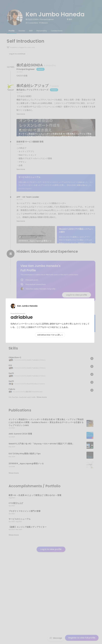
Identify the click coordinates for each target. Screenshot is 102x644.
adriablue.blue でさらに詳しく (50, 335)
